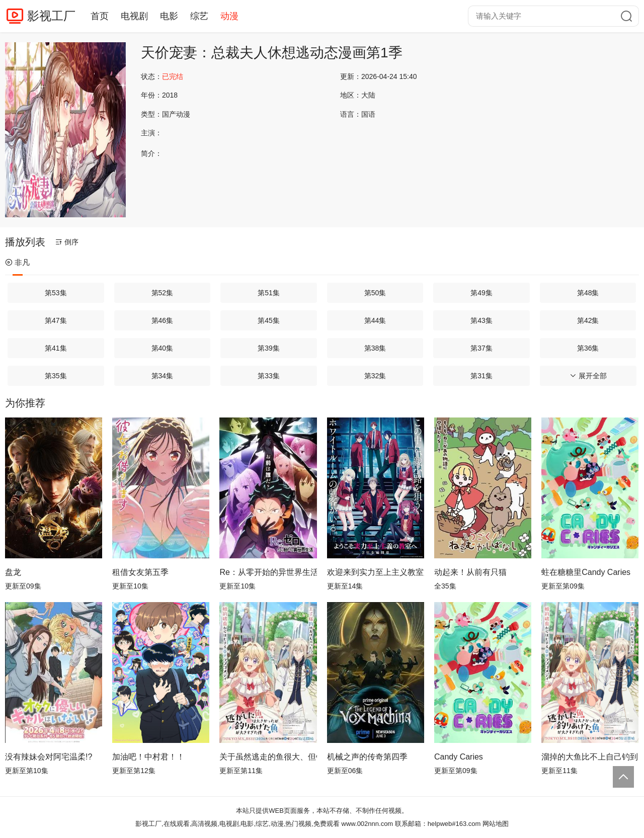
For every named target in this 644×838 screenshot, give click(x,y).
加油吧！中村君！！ (148, 757)
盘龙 (13, 572)
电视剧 (134, 16)
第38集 (375, 348)
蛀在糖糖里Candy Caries (586, 572)
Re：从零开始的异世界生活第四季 (268, 572)
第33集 (269, 376)
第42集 (588, 320)
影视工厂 (51, 16)
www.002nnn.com (368, 824)
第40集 (163, 348)
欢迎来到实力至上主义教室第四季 (376, 572)
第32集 (375, 376)
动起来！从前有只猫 (470, 572)
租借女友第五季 (140, 572)
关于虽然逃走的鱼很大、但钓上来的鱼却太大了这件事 (268, 757)
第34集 (163, 376)
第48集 (588, 293)
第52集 (163, 293)
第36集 (588, 348)
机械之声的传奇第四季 (367, 757)
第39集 (269, 348)
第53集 (56, 293)
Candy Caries (459, 757)
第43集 (481, 320)
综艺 (199, 16)
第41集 (56, 348)
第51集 (269, 293)
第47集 (56, 320)
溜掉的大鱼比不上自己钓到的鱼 (590, 757)
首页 (100, 16)
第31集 (481, 376)
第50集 (375, 293)
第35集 (56, 376)
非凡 (17, 262)
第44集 (375, 320)
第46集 (163, 320)
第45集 (269, 320)
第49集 (481, 293)
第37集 (481, 348)
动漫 (229, 16)
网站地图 (496, 824)
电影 (169, 16)
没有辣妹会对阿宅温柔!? (49, 757)
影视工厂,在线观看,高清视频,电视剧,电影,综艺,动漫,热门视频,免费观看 (237, 824)
